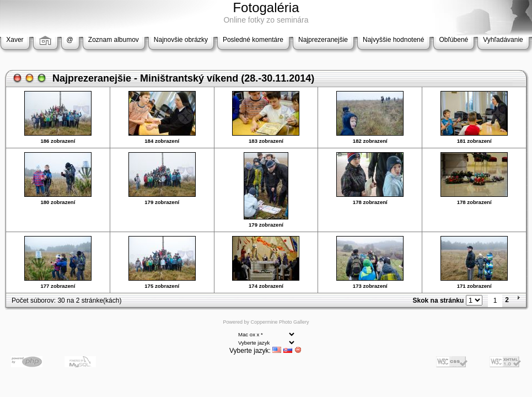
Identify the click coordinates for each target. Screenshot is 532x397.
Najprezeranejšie (323, 40)
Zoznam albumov (114, 40)
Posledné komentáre (253, 40)
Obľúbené (453, 40)
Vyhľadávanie (503, 40)
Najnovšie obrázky (181, 40)
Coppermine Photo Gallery (280, 322)
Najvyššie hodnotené (393, 40)
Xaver (15, 40)
